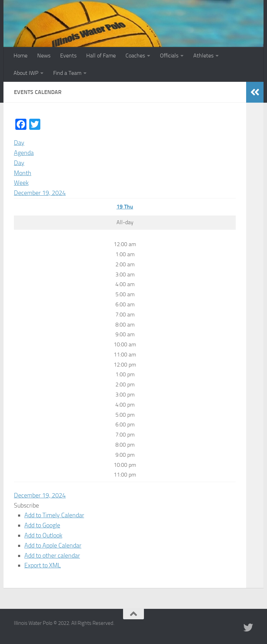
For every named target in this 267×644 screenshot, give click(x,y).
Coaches (135, 56)
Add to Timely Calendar (54, 515)
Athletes (203, 56)
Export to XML (43, 565)
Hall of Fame (101, 56)
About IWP (26, 73)
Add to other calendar (52, 556)
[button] (26, 505)
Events (68, 56)
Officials (169, 56)
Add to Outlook (43, 535)
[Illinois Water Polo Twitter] (248, 628)
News (44, 56)
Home (21, 56)
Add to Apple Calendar (53, 545)
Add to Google (42, 525)
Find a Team (67, 73)
